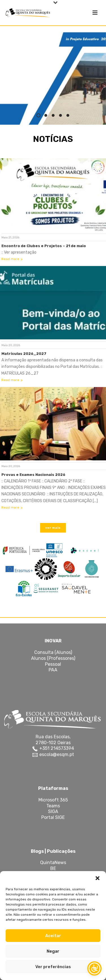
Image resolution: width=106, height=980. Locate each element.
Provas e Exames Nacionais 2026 (33, 475)
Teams (53, 806)
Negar (53, 951)
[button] (98, 878)
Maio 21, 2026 (10, 238)
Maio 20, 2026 (11, 345)
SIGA (53, 811)
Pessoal (53, 664)
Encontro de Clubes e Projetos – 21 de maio (44, 246)
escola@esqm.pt (56, 754)
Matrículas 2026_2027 (24, 354)
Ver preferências (53, 967)
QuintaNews (53, 863)
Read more (12, 259)
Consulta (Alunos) (53, 652)
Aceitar (53, 936)
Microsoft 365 (53, 800)
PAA (53, 670)
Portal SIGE (53, 817)
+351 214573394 (56, 748)
